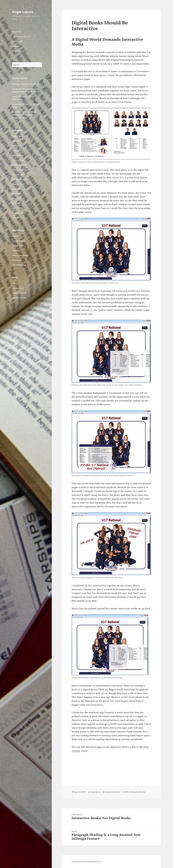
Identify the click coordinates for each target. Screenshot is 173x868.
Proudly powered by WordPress (86, 862)
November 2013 (19, 170)
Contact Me (17, 41)
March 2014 (18, 155)
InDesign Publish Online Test (25, 84)
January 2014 (18, 160)
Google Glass (18, 246)
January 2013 (18, 218)
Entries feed (18, 288)
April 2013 (17, 203)
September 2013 (20, 179)
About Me (17, 32)
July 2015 (16, 141)
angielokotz (95, 792)
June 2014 (17, 151)
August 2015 (18, 136)
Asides (15, 236)
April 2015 (17, 146)
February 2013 (19, 213)
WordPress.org (19, 298)
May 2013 (17, 198)
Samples (16, 46)
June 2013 (17, 194)
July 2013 (16, 189)
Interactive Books (20, 255)
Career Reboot (19, 241)
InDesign (16, 250)
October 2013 (18, 174)
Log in (15, 283)
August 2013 (18, 184)
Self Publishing (19, 265)
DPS (127, 792)
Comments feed (19, 293)
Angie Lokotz (23, 12)
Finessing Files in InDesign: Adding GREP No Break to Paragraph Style (25, 115)
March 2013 (18, 208)
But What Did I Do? (23, 37)
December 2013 (19, 165)
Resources (17, 51)
